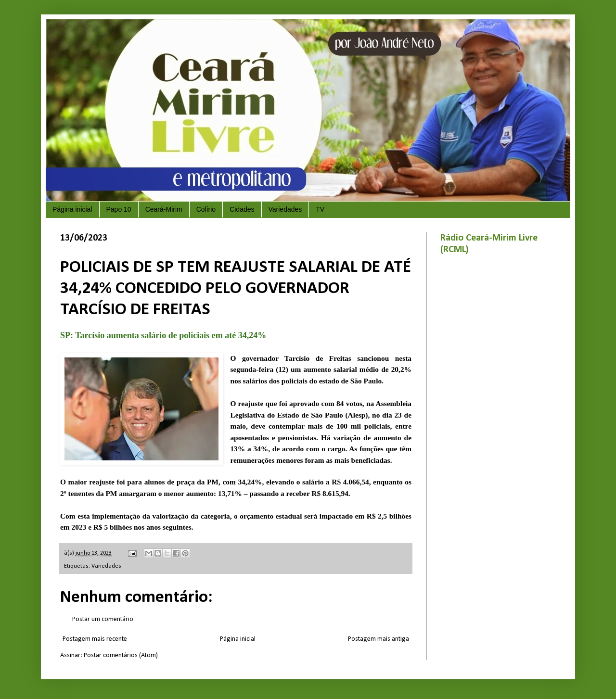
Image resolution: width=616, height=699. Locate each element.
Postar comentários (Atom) (121, 655)
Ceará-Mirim (164, 209)
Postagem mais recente (95, 639)
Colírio (206, 209)
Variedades (285, 209)
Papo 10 (119, 209)
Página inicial (72, 209)
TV (320, 209)
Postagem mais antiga (379, 639)
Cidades (242, 209)
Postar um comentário (103, 619)
